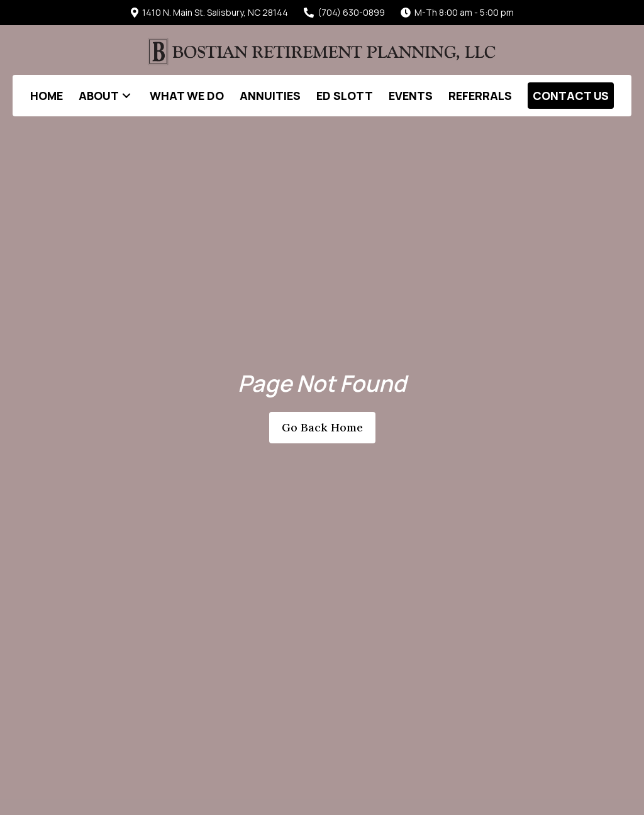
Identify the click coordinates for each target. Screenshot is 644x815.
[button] (126, 95)
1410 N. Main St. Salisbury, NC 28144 (209, 12)
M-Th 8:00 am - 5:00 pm (457, 12)
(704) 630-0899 (344, 12)
